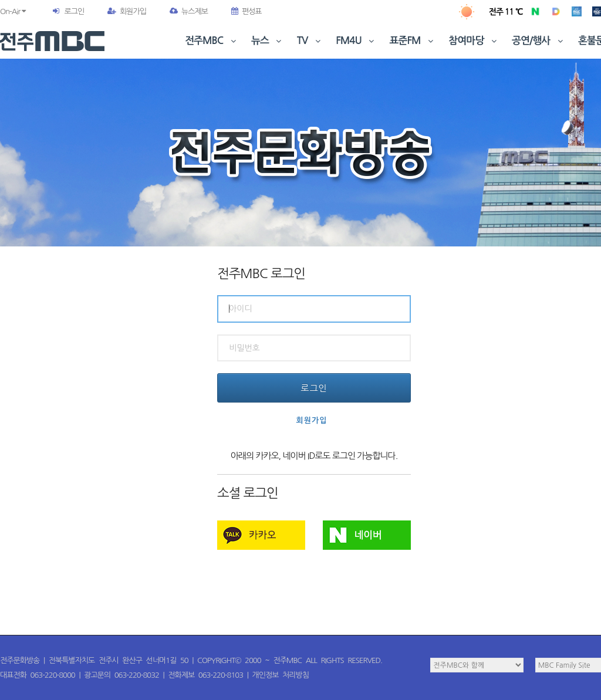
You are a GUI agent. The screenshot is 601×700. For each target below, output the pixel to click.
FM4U (356, 41)
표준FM (413, 41)
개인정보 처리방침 (281, 675)
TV (310, 41)
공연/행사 (538, 41)
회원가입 (127, 11)
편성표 (247, 11)
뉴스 (268, 41)
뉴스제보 (189, 11)
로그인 (74, 11)
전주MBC (212, 41)
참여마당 (474, 41)
